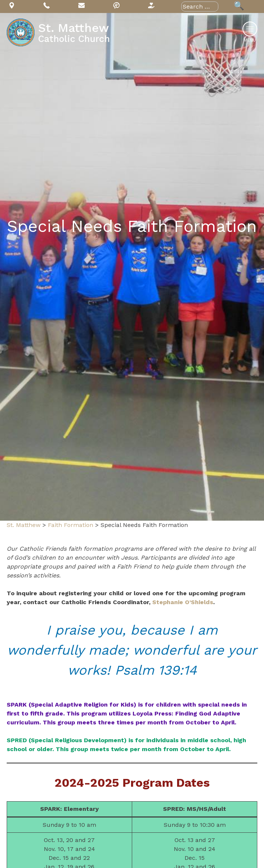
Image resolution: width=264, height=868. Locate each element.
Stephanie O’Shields (183, 602)
